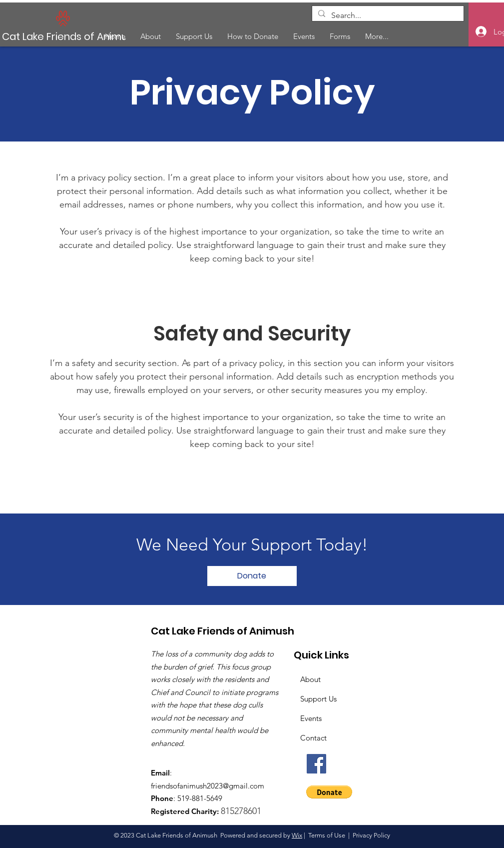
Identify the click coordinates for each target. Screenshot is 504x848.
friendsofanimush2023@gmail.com (208, 786)
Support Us (318, 699)
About (310, 679)
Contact (313, 738)
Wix (297, 835)
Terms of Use (327, 835)
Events (311, 718)
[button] (329, 792)
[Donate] (252, 576)
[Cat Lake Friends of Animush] (74, 36)
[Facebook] (316, 764)
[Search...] (387, 15)
